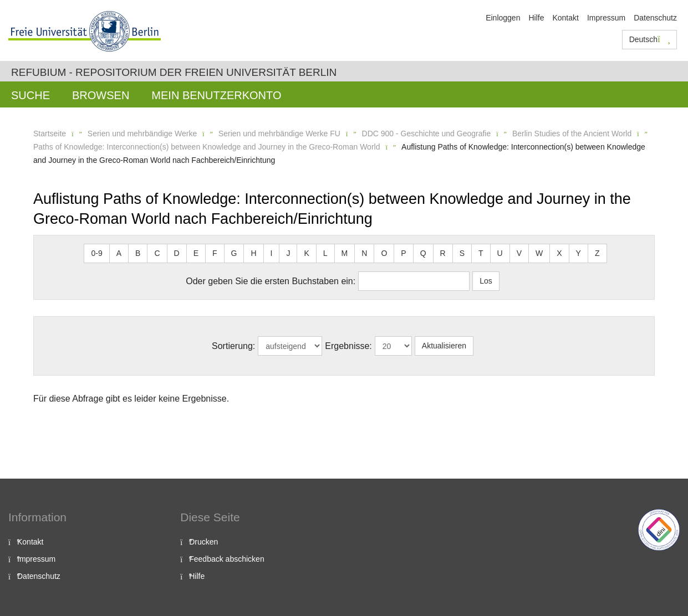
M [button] (345, 253)
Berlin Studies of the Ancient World (572, 134)
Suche (30, 95)
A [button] (119, 253)
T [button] (481, 253)
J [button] (288, 253)
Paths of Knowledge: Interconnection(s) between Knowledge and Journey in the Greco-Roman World (207, 147)
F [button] (215, 253)
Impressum (606, 18)
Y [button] (579, 253)
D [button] (177, 253)
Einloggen (503, 18)
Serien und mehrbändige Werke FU (279, 134)
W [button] (539, 253)
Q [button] (423, 253)
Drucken (203, 542)
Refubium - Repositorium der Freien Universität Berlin (174, 72)
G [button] (234, 253)
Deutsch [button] (650, 39)
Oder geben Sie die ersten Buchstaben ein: (271, 281)
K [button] (306, 253)
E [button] (196, 253)
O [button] (384, 253)
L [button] (325, 253)
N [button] (364, 253)
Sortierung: (233, 346)
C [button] (157, 253)
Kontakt (565, 18)
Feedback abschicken (226, 559)
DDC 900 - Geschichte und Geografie (427, 134)
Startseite (50, 134)
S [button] (462, 253)
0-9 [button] (96, 253)
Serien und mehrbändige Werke (142, 134)
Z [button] (597, 253)
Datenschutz (655, 18)
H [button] (253, 253)
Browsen (101, 95)
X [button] (559, 253)
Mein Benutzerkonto (216, 95)
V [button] (519, 253)
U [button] (500, 253)
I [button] (272, 253)
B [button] (138, 253)
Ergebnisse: (348, 346)
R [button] (443, 253)
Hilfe (536, 18)
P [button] (403, 253)
